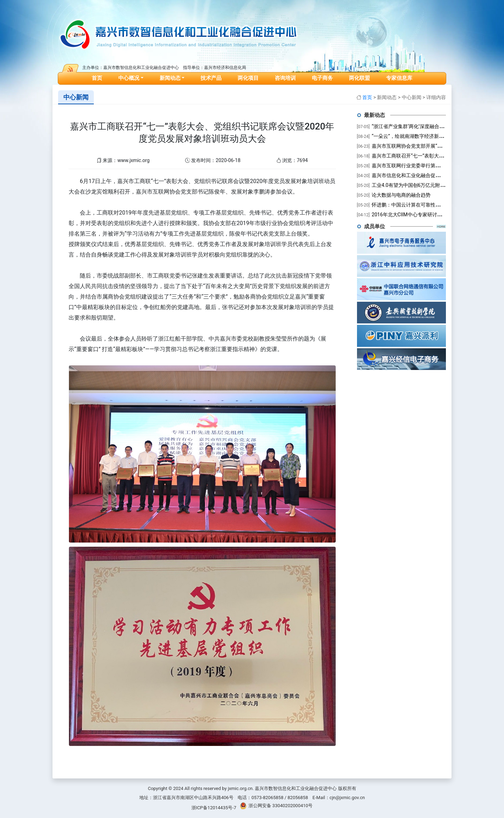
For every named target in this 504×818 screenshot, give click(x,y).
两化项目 (248, 78)
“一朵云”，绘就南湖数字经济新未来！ (413, 136)
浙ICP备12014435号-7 (214, 808)
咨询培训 (285, 78)
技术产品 (211, 78)
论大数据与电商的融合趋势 (401, 195)
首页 (98, 77)
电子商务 (322, 78)
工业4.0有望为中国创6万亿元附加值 (411, 185)
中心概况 (129, 78)
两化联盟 (359, 78)
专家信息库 (399, 78)
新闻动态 (170, 78)
